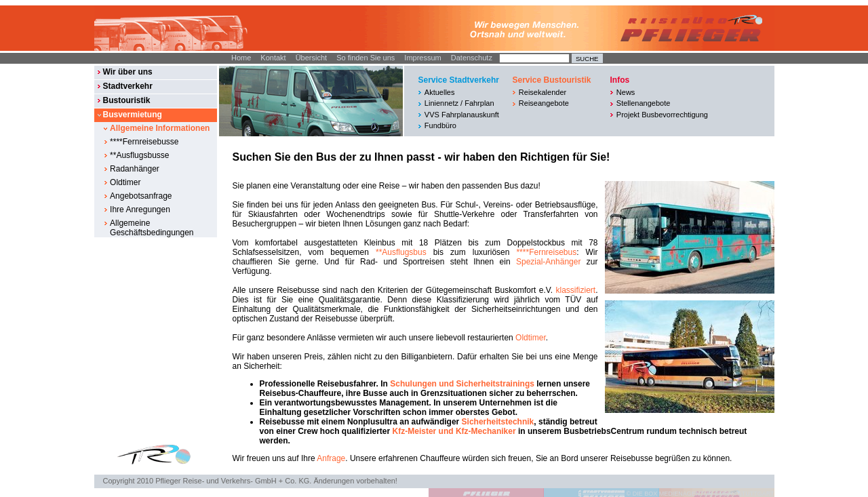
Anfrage (331, 458)
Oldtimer (125, 182)
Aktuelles (440, 92)
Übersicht (311, 58)
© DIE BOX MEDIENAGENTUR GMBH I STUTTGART (701, 494)
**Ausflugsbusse (139, 155)
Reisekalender (542, 92)
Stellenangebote (644, 103)
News (626, 92)
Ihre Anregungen (140, 210)
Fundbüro (440, 125)
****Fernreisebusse (144, 142)
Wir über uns (127, 72)
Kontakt (273, 58)
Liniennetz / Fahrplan (459, 103)
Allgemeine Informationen (160, 128)
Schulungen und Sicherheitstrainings (462, 384)
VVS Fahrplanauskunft (462, 115)
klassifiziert (575, 290)
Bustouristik (126, 100)
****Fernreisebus (546, 252)
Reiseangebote (544, 103)
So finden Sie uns (366, 58)
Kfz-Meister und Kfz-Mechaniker (454, 431)
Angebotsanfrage (141, 196)
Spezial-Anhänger (548, 262)
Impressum (422, 58)
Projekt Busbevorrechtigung (662, 115)
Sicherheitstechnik (498, 422)
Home (241, 58)
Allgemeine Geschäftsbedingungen (152, 228)
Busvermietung (132, 115)
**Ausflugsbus (401, 252)
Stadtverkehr (127, 86)
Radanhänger (135, 169)
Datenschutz (472, 58)
